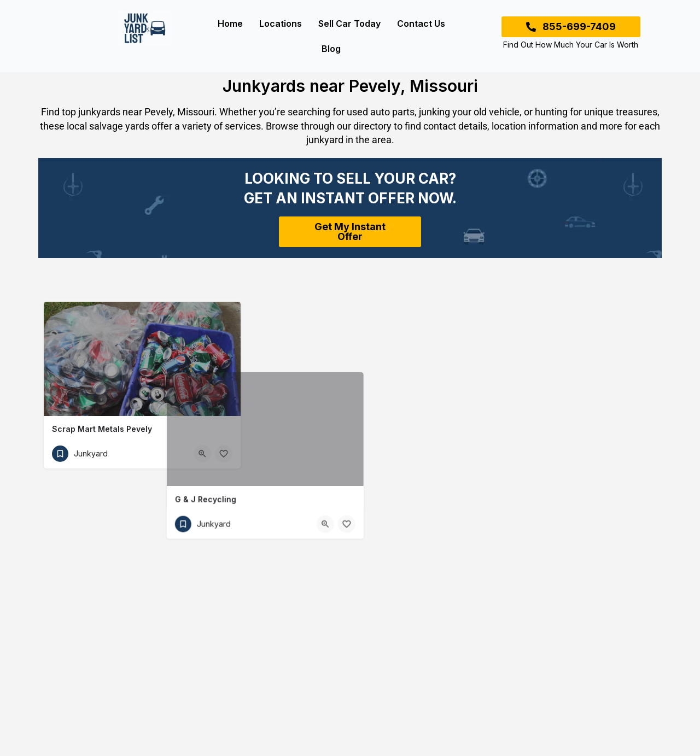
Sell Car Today (349, 24)
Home (230, 24)
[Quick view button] (202, 454)
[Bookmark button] (224, 454)
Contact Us (421, 24)
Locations (281, 24)
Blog (331, 49)
